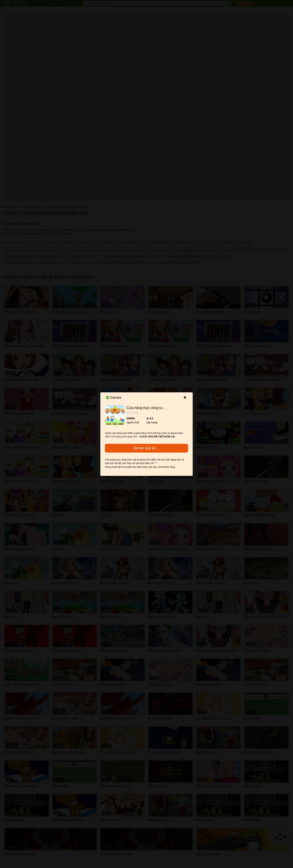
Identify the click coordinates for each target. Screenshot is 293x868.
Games (114, 397)
